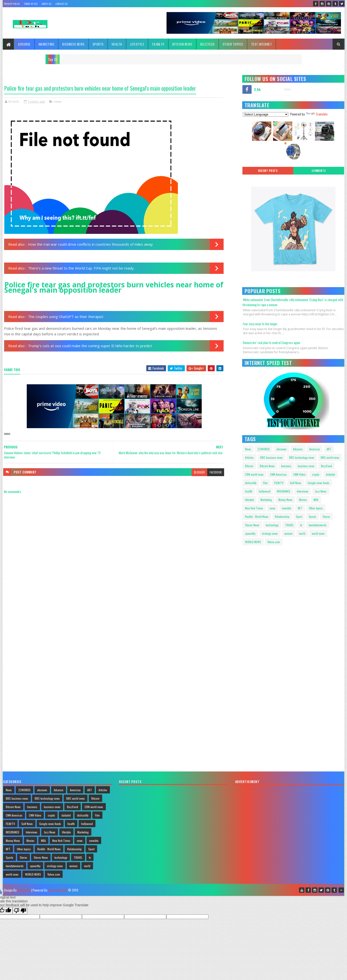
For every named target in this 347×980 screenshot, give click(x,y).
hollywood (265, 491)
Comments (319, 171)
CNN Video (299, 474)
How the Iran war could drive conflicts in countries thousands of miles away (90, 244)
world (302, 533)
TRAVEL (289, 525)
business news (306, 466)
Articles (249, 457)
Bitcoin (249, 466)
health (249, 491)
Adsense (24, 44)
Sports (98, 44)
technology (272, 525)
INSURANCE (284, 491)
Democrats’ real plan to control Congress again (272, 343)
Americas (315, 449)
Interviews (303, 491)
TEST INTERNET (262, 44)
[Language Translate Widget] (266, 114)
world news (318, 533)
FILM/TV (279, 483)
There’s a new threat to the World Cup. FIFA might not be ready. (81, 268)
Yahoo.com (274, 542)
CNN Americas (278, 474)
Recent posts (268, 171)
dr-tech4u (24, 890)
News (248, 449)
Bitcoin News (182, 44)
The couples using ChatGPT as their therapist (66, 317)
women (288, 533)
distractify (251, 483)
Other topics (233, 44)
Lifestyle (137, 44)
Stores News (252, 525)
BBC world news (330, 457)
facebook (216, 472)
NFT (300, 508)
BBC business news (271, 457)
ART (329, 449)
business (286, 466)
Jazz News (321, 491)
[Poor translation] (20, 911)
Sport (299, 517)
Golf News (296, 483)
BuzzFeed (207, 44)
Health (117, 44)
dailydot (330, 474)
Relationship (282, 517)
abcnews (281, 449)
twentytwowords (318, 525)
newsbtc (287, 508)
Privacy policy (12, 4)
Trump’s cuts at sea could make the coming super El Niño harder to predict (90, 346)
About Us (47, 4)
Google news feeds (319, 483)
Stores (326, 517)
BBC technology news (302, 457)
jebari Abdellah (58, 890)
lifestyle (250, 500)
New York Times (254, 508)
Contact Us (61, 4)
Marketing (47, 44)
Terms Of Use (31, 4)
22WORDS (264, 449)
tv (301, 525)
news (58, 101)
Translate (317, 114)
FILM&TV (158, 44)
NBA (316, 500)
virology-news (270, 533)
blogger (199, 472)
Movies (303, 500)
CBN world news (254, 474)
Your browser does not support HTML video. (261, 569)
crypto (316, 474)
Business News (73, 44)
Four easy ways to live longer (260, 324)
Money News (285, 500)
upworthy (250, 533)
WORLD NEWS (253, 542)
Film (265, 483)
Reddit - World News (257, 517)
